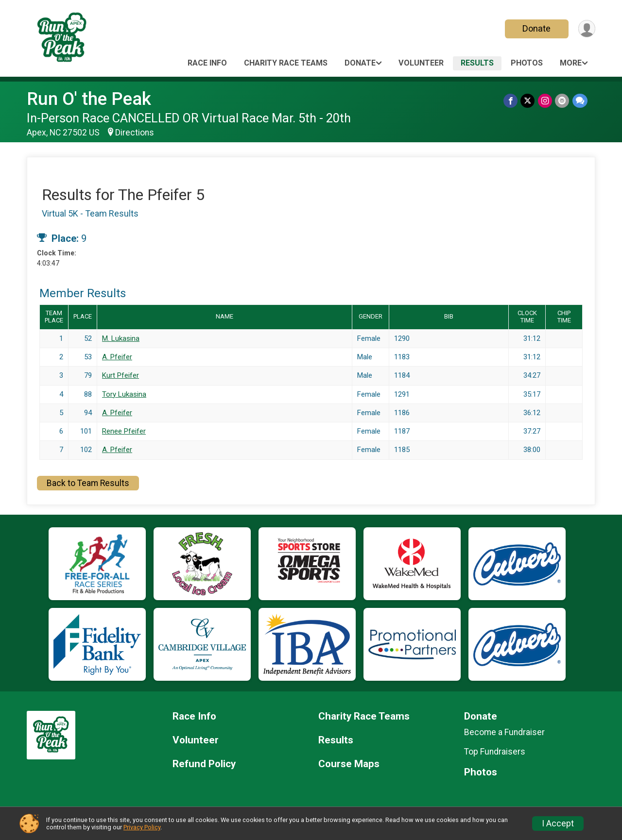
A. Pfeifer (117, 357)
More (571, 63)
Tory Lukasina (124, 394)
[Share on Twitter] (528, 101)
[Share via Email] (562, 101)
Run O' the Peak (89, 99)
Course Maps (349, 764)
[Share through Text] (580, 101)
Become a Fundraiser (504, 732)
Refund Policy (204, 764)
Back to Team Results (88, 483)
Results (477, 63)
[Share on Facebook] (511, 101)
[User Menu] (586, 29)
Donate (536, 28)
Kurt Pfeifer (121, 375)
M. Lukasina (121, 338)
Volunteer (421, 63)
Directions (135, 133)
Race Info (207, 63)
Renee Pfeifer (124, 431)
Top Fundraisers (495, 752)
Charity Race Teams (286, 63)
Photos (527, 63)
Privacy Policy (142, 827)
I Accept (558, 823)
